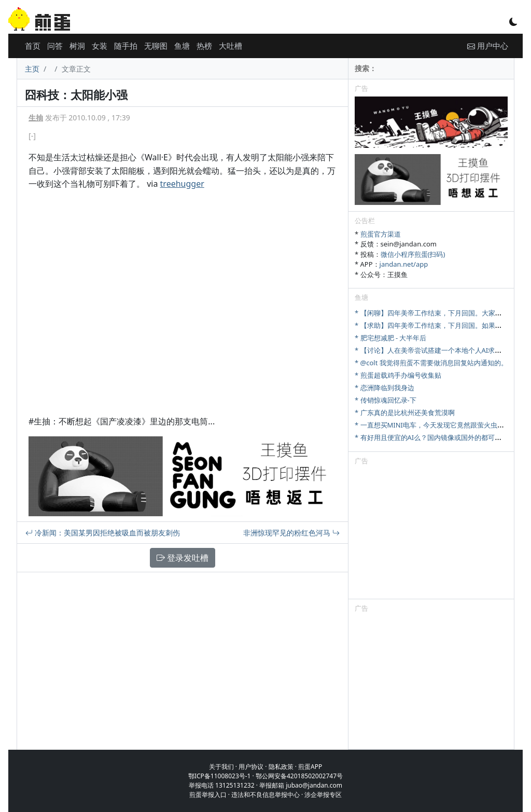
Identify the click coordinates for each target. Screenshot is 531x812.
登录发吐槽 (183, 558)
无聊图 (156, 46)
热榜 (204, 46)
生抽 (36, 118)
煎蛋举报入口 (208, 795)
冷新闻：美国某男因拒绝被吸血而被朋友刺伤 (103, 533)
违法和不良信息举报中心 (265, 795)
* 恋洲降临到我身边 (385, 388)
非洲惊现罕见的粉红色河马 (291, 533)
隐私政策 (281, 767)
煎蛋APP (310, 767)
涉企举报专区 (323, 795)
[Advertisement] (431, 534)
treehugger (182, 184)
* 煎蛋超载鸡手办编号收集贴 (398, 375)
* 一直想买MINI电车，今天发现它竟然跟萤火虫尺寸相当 (439, 425)
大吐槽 (230, 46)
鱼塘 (182, 46)
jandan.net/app (404, 264)
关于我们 (221, 767)
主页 (32, 69)
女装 (100, 46)
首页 (33, 46)
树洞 (77, 46)
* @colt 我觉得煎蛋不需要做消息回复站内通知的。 (431, 363)
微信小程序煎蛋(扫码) (413, 254)
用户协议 (251, 767)
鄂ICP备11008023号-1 (220, 776)
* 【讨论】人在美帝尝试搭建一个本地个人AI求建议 (431, 350)
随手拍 (126, 46)
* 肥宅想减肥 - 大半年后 (391, 338)
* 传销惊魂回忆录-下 (386, 400)
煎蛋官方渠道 (381, 234)
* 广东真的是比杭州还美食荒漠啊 (405, 412)
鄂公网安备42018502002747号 (299, 776)
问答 (55, 46)
